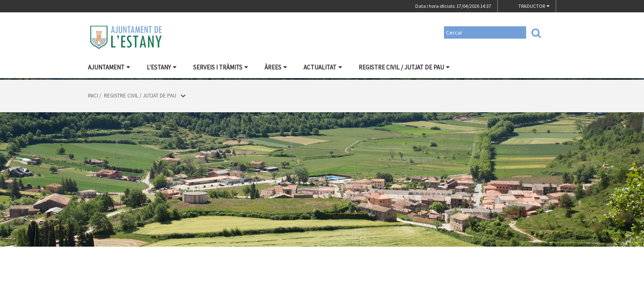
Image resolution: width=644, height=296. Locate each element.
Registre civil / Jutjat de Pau (404, 67)
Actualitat (323, 67)
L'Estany (162, 67)
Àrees (276, 67)
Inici (93, 96)
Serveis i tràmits (221, 67)
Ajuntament (109, 67)
